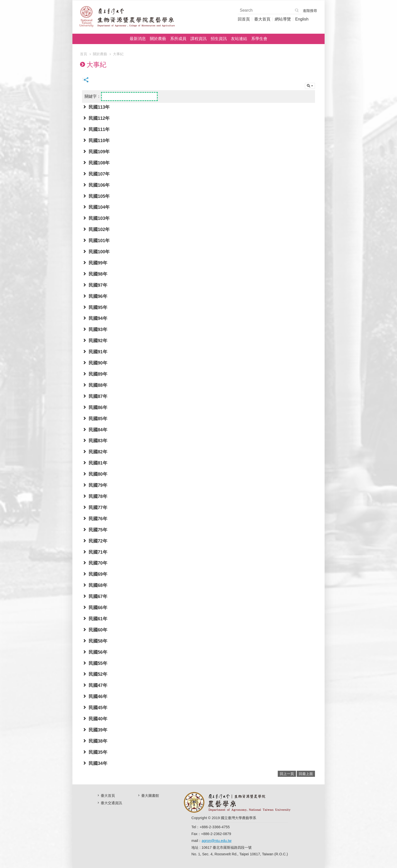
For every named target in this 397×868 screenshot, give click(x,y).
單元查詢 (310, 86)
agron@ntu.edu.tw (216, 841)
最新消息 (138, 39)
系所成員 (178, 39)
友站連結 (239, 39)
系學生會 (259, 39)
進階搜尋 (310, 11)
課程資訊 (198, 39)
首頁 (84, 54)
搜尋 (297, 10)
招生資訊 (219, 39)
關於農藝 (158, 39)
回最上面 (306, 774)
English (302, 19)
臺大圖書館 (150, 796)
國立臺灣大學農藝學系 (127, 16)
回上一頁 (287, 774)
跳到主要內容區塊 (3, 3)
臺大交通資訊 (111, 803)
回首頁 (244, 19)
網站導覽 (283, 19)
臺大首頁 (262, 19)
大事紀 (118, 54)
